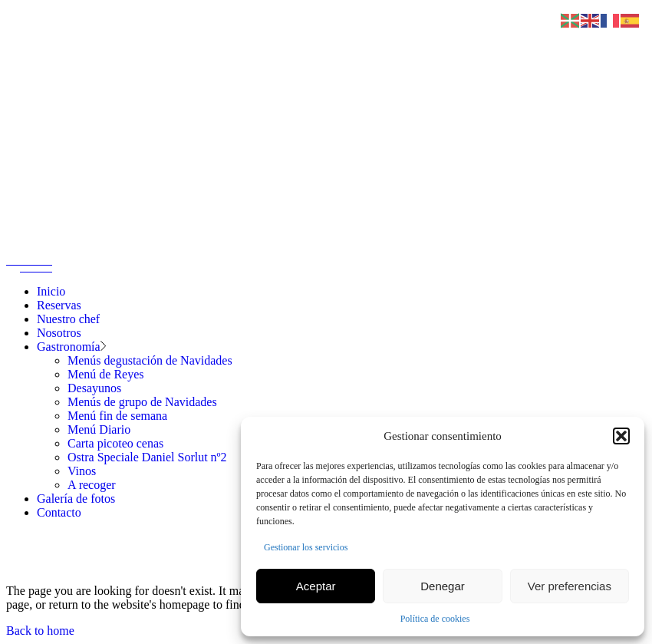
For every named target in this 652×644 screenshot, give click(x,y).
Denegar (443, 586)
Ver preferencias (570, 586)
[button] (621, 436)
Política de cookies (435, 619)
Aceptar (316, 586)
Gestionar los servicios (306, 547)
